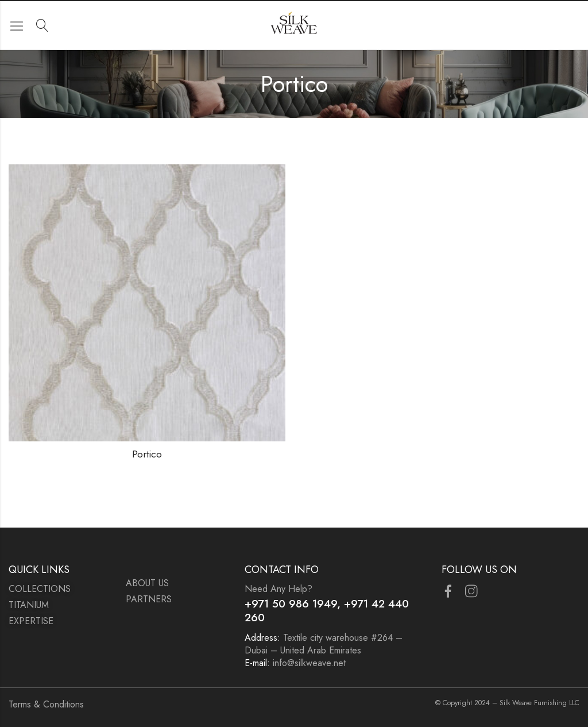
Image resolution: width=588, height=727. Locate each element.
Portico (147, 454)
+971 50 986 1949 (291, 604)
